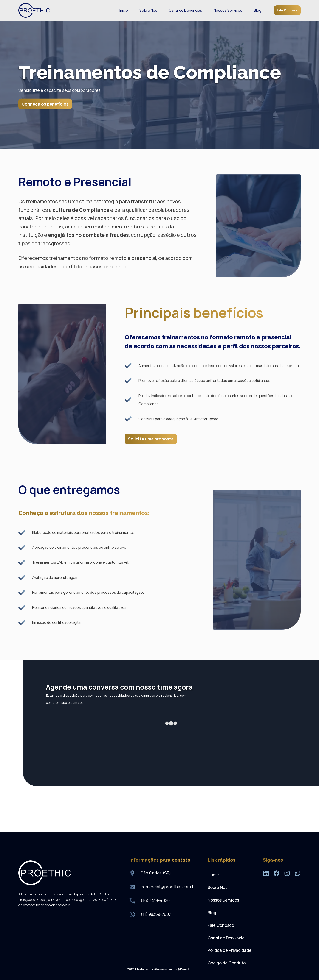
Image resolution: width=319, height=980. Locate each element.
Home (213, 875)
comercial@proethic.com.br (168, 887)
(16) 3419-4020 (155, 900)
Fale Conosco (287, 10)
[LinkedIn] (266, 874)
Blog (258, 10)
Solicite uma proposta (151, 439)
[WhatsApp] (298, 874)
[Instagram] (287, 874)
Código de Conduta (227, 963)
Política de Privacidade (230, 950)
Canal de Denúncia (226, 938)
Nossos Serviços (228, 10)
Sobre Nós (148, 10)
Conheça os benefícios (45, 104)
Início (124, 10)
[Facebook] (277, 874)
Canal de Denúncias (185, 10)
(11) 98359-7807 (156, 914)
